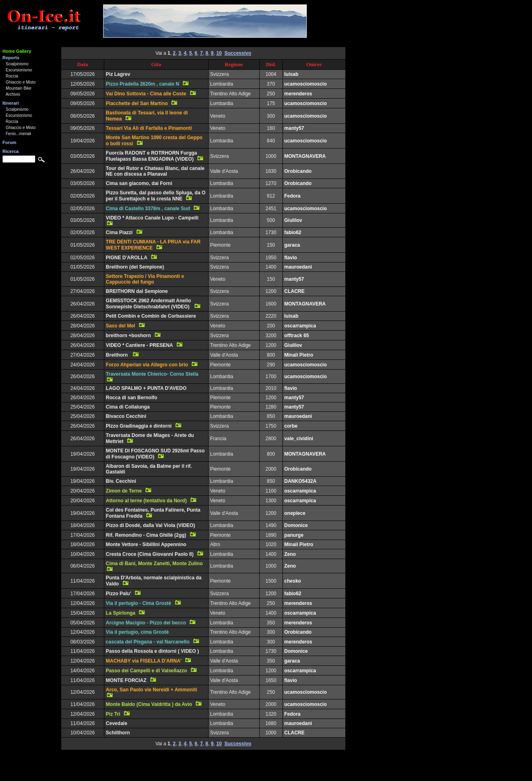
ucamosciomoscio (306, 84)
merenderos (298, 94)
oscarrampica (300, 326)
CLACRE (295, 291)
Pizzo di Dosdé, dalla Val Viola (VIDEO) (151, 525)
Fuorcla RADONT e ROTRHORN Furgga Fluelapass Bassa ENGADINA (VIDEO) (152, 156)
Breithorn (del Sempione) (135, 267)
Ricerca (11, 151)
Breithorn (117, 355)
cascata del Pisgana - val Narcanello (148, 642)
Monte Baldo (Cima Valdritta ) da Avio (149, 704)
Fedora (293, 196)
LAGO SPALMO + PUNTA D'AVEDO (146, 388)
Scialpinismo (17, 64)
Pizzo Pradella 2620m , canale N (143, 84)
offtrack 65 (297, 336)
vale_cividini (299, 439)
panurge (294, 535)
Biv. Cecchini (121, 481)
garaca (292, 245)
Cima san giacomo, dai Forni (139, 183)
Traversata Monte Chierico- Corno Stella (152, 374)
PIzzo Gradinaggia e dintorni (139, 426)
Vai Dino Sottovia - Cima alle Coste (146, 94)
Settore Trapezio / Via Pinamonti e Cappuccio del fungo (145, 279)
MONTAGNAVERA (305, 156)
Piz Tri (113, 714)
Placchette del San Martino (137, 103)
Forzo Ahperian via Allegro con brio (147, 365)
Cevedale (117, 723)
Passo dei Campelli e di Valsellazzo (146, 671)
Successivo (238, 53)
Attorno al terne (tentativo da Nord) (146, 501)
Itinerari (11, 103)
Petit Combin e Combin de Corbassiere (151, 316)
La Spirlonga (121, 613)
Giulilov (293, 220)
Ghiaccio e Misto (21, 82)
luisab (292, 74)
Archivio (13, 94)
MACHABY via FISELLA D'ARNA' (144, 661)
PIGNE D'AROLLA (127, 258)
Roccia (12, 76)
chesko (293, 581)
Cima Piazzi (119, 232)
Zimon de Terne (124, 491)
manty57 (294, 128)
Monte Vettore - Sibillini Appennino (146, 544)
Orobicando (298, 171)
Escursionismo (19, 70)
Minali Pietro (299, 355)
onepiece (295, 513)
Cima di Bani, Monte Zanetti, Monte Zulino (154, 564)
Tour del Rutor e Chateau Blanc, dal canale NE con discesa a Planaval (155, 171)
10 (219, 53)
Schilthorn (118, 733)
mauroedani (298, 267)
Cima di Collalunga (128, 407)
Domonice (296, 525)
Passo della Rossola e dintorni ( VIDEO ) (152, 651)
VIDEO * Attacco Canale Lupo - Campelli (152, 218)
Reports (11, 58)
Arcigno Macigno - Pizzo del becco (146, 623)
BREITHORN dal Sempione (137, 291)
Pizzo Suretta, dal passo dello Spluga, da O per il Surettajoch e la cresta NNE (156, 196)
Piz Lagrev (118, 74)
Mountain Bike (18, 88)
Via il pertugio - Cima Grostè (139, 603)
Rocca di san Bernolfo (132, 398)
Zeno (290, 554)
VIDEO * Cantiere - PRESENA (139, 345)
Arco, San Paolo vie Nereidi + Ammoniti (152, 690)
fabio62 (293, 232)
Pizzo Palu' (118, 594)
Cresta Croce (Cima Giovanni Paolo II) (150, 554)
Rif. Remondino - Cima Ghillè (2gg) (146, 535)
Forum (9, 142)
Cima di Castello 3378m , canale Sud (148, 209)
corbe (291, 426)
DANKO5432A (300, 481)
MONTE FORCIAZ (126, 680)
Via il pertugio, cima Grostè (137, 632)
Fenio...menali (18, 134)
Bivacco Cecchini (126, 416)
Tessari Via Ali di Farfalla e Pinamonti (149, 128)
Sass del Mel (121, 326)
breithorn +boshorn (128, 336)
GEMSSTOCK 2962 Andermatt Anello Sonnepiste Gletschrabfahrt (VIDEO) (149, 304)
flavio (291, 258)
